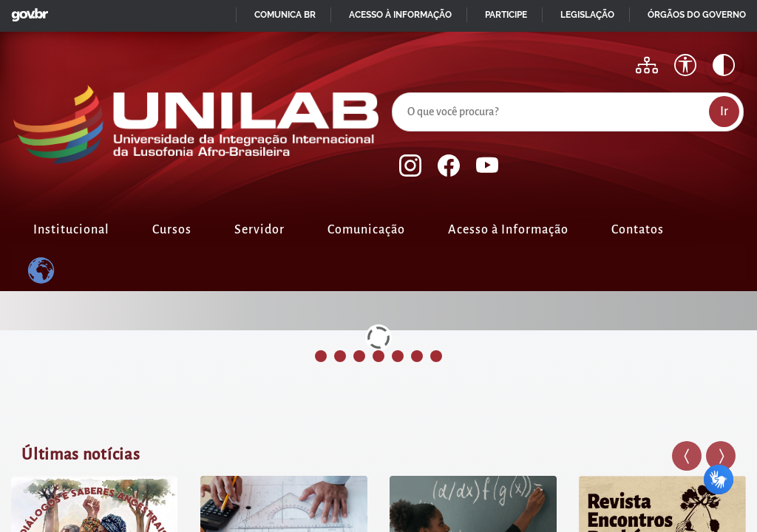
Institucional (71, 230)
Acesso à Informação (508, 230)
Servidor (259, 230)
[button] (687, 456)
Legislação (587, 15)
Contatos (638, 230)
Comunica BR (285, 15)
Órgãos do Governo (697, 15)
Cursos (172, 230)
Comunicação (366, 230)
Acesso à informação (400, 15)
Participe (506, 15)
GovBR (27, 11)
